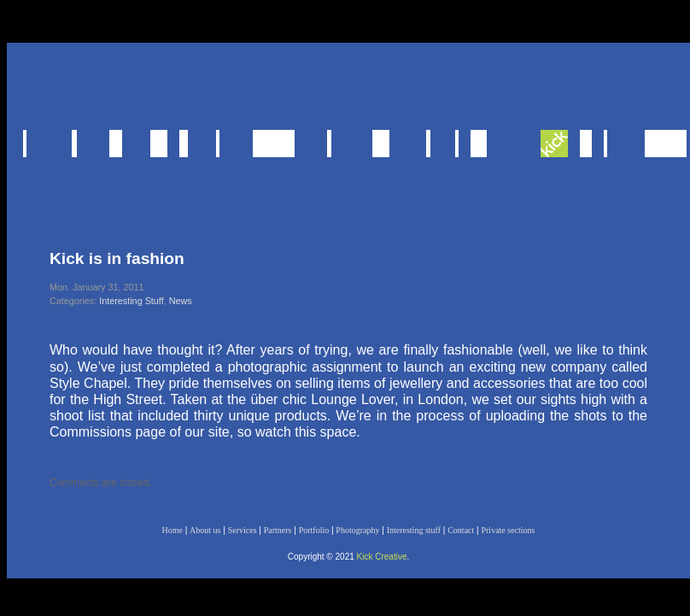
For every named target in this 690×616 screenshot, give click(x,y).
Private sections (508, 530)
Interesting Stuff (131, 301)
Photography (357, 530)
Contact (461, 530)
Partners (278, 530)
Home (172, 530)
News (181, 301)
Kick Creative (382, 557)
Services (243, 530)
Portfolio (314, 530)
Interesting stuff (414, 530)
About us (205, 530)
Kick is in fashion (117, 258)
